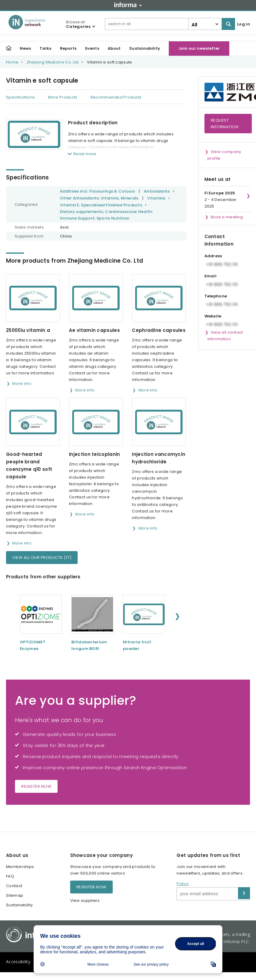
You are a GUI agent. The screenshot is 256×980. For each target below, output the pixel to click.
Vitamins (156, 198)
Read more (85, 154)
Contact (14, 886)
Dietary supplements (82, 212)
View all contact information (225, 336)
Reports (68, 48)
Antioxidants (157, 191)
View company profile (224, 155)
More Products (63, 97)
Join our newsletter (199, 48)
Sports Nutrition (113, 218)
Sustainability (145, 48)
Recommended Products (116, 97)
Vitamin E (70, 205)
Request (225, 124)
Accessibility (18, 962)
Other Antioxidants (79, 198)
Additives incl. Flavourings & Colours (97, 191)
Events (92, 48)
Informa (128, 5)
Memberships (20, 867)
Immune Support (77, 218)
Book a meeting (227, 217)
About (114, 48)
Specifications (20, 97)
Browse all (78, 24)
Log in (244, 24)
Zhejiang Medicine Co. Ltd (53, 62)
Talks (46, 48)
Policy (183, 884)
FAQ (10, 876)
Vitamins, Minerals (119, 198)
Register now (36, 786)
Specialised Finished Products (112, 205)
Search (228, 24)
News (25, 48)
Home (12, 62)
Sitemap (15, 895)
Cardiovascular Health (128, 212)
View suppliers (85, 900)
